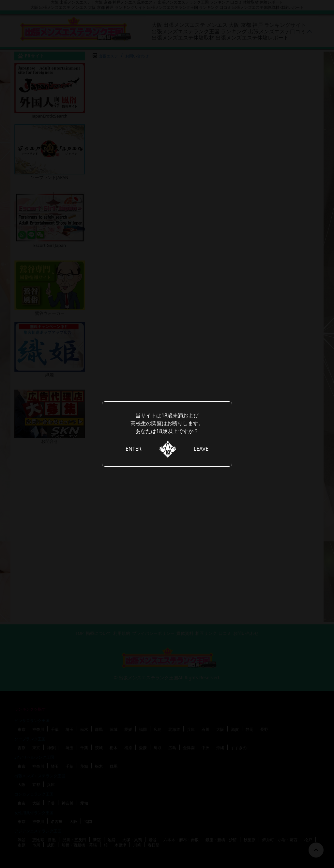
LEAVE (201, 449)
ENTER (134, 449)
